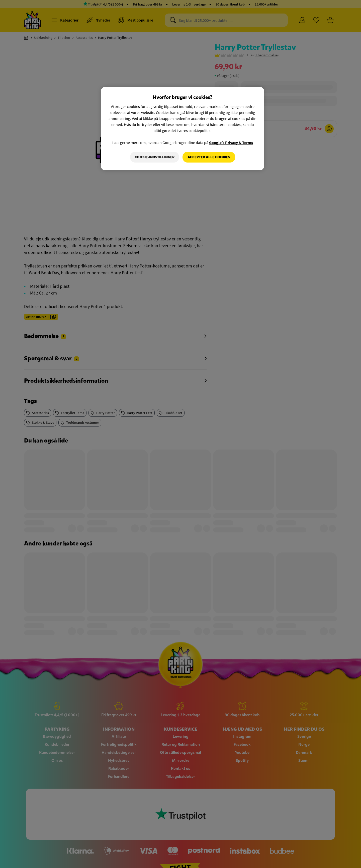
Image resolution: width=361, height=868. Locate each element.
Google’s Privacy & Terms (231, 142)
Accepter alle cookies (209, 157)
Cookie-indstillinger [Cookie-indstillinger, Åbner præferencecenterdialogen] (155, 157)
